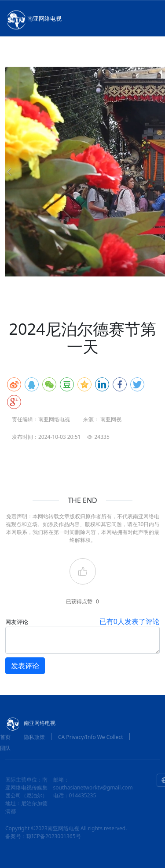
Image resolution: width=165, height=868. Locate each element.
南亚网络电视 (33, 19)
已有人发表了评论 (130, 621)
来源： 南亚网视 (102, 419)
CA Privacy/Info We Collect (91, 737)
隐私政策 (34, 737)
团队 (5, 748)
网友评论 (17, 622)
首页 (5, 737)
